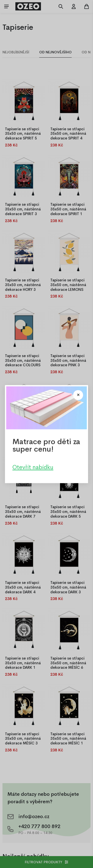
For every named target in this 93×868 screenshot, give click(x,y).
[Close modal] (78, 395)
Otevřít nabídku (33, 467)
